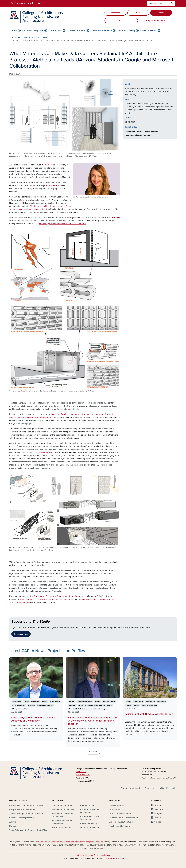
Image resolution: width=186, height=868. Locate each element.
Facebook (158, 805)
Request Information (155, 21)
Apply (161, 13)
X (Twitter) (158, 809)
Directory (115, 13)
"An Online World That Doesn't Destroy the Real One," (44, 599)
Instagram (158, 814)
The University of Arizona (114, 858)
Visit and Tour (115, 809)
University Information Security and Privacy (93, 855)
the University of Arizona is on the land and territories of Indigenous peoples (69, 842)
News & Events (149, 30)
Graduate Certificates (90, 828)
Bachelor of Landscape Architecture (62, 815)
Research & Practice (102, 30)
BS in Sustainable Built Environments (62, 822)
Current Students (77, 30)
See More (93, 752)
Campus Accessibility (154, 788)
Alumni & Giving (127, 30)
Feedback (171, 788)
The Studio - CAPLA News (36, 37)
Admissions (56, 30)
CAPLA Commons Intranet (121, 814)
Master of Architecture (85, 414)
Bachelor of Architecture (62, 414)
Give (138, 13)
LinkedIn (157, 818)
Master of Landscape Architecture (89, 811)
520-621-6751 (81, 772)
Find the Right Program (62, 805)
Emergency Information (131, 788)
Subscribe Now (21, 634)
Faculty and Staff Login (119, 826)
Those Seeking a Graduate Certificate (26, 814)
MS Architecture (87, 805)
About (14, 30)
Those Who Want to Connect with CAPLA (28, 830)
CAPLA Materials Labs (43, 452)
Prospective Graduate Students (23, 809)
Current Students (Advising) (22, 818)
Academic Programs (34, 30)
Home (17, 37)
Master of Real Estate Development (90, 818)
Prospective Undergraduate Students (26, 805)
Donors (13, 826)
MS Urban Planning (89, 823)
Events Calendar (116, 805)
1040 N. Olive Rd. (83, 775)
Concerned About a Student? (122, 822)
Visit (121, 21)
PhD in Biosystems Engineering (39, 417)
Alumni (13, 822)
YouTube (157, 822)
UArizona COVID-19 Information (123, 818)
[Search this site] (158, 3)
